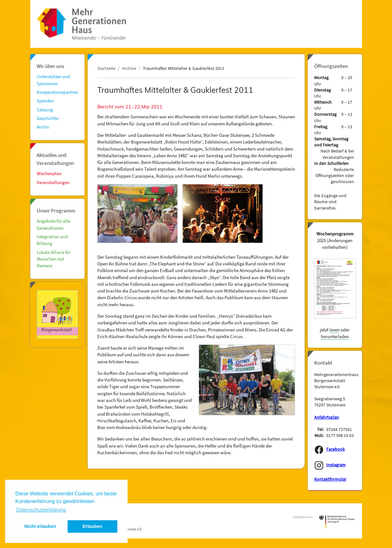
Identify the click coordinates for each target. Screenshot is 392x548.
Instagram (336, 465)
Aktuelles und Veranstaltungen (55, 159)
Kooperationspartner (57, 92)
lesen (335, 330)
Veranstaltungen (53, 182)
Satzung (45, 110)
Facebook (336, 449)
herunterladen (335, 336)
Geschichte (48, 118)
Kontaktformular (330, 479)
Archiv (43, 127)
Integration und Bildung (52, 240)
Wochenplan (49, 173)
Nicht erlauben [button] (40, 526)
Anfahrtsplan (327, 417)
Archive (129, 68)
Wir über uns (50, 66)
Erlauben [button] (92, 526)
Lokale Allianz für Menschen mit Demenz (54, 259)
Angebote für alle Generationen (53, 224)
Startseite (106, 68)
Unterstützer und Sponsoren (53, 80)
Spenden (45, 101)
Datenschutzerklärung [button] (41, 510)
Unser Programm (56, 211)
